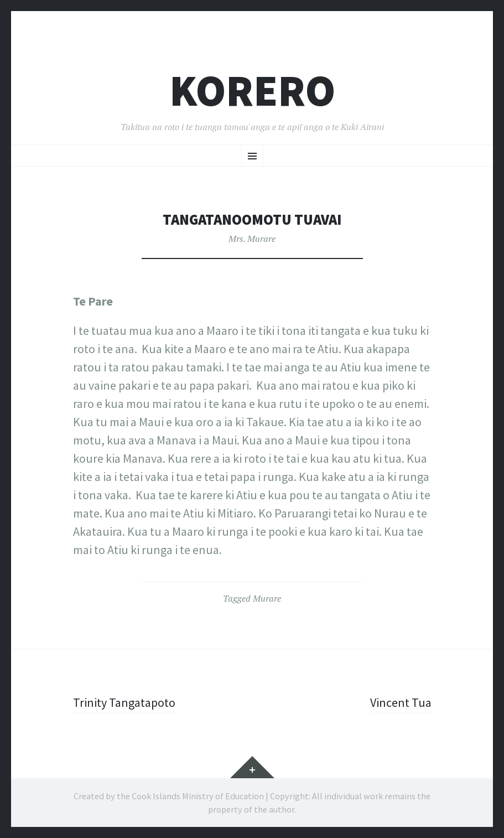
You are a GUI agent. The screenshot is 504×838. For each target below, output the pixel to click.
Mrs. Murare (252, 239)
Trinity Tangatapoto (124, 702)
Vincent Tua (401, 702)
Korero (252, 90)
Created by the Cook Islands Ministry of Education (169, 796)
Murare (267, 598)
